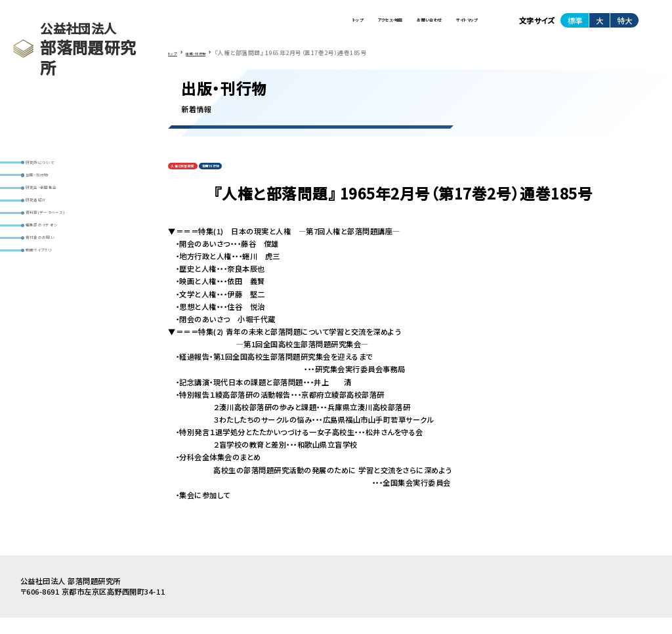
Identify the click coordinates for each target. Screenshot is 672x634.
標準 (575, 26)
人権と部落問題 (195, 180)
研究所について (56, 166)
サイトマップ (452, 26)
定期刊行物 (246, 180)
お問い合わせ (383, 26)
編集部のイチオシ (59, 269)
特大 (625, 26)
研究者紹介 (49, 228)
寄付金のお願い (56, 290)
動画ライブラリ (55, 311)
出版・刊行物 (51, 187)
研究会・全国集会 (59, 208)
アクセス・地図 (311, 26)
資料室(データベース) (66, 249)
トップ (252, 26)
